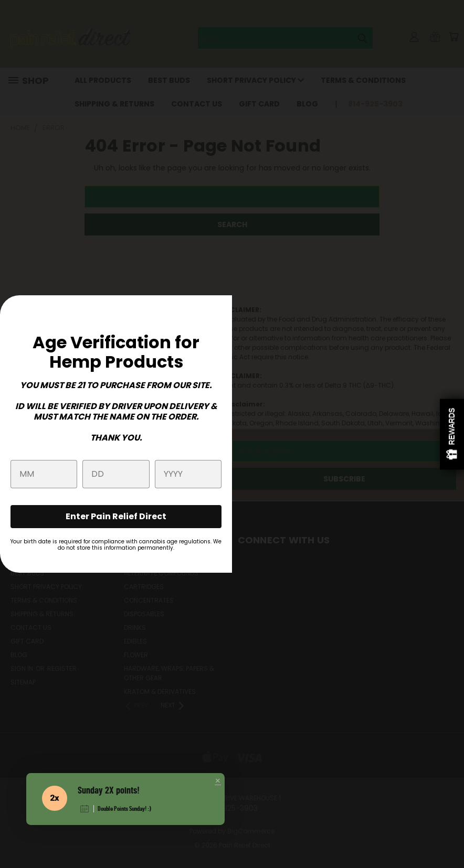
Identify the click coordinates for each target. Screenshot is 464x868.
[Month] (44, 474)
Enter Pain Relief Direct (116, 516)
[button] (218, 781)
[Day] (116, 474)
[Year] (188, 474)
